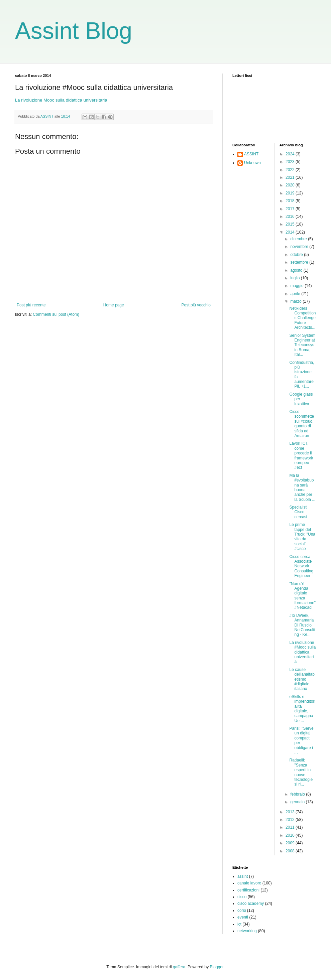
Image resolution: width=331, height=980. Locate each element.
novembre (300, 247)
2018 (291, 201)
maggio (297, 286)
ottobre (297, 255)
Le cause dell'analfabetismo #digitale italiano (302, 679)
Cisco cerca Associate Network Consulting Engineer (301, 566)
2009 (291, 843)
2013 (291, 812)
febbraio (298, 794)
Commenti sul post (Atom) (56, 314)
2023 (291, 162)
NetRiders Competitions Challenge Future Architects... (302, 318)
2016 (291, 217)
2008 (291, 851)
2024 (291, 154)
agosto (297, 270)
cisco (242, 897)
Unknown (252, 163)
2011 (291, 827)
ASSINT (251, 154)
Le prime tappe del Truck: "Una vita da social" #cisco (302, 537)
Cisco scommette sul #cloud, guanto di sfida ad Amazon (302, 424)
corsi (242, 911)
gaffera (179, 967)
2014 (291, 232)
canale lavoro (249, 883)
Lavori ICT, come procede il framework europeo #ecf (301, 455)
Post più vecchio (196, 305)
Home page (114, 305)
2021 (291, 177)
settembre (300, 262)
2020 (291, 185)
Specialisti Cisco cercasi (298, 512)
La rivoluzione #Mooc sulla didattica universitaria (302, 652)
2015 (291, 224)
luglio (295, 278)
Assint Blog (74, 31)
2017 (291, 209)
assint (243, 876)
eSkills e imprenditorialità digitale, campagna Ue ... (302, 709)
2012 (291, 820)
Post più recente (31, 305)
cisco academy (251, 903)
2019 (291, 193)
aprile (296, 294)
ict (239, 924)
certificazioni (248, 890)
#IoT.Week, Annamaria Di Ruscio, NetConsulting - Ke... (302, 625)
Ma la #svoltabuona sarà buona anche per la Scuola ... (302, 487)
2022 (291, 170)
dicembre (299, 239)
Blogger (217, 967)
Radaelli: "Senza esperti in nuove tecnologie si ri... (301, 772)
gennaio (298, 802)
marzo (296, 301)
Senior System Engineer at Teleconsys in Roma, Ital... (302, 345)
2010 (291, 835)
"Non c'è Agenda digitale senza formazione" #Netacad (302, 596)
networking (247, 931)
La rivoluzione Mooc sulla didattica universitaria (61, 100)
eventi (243, 917)
